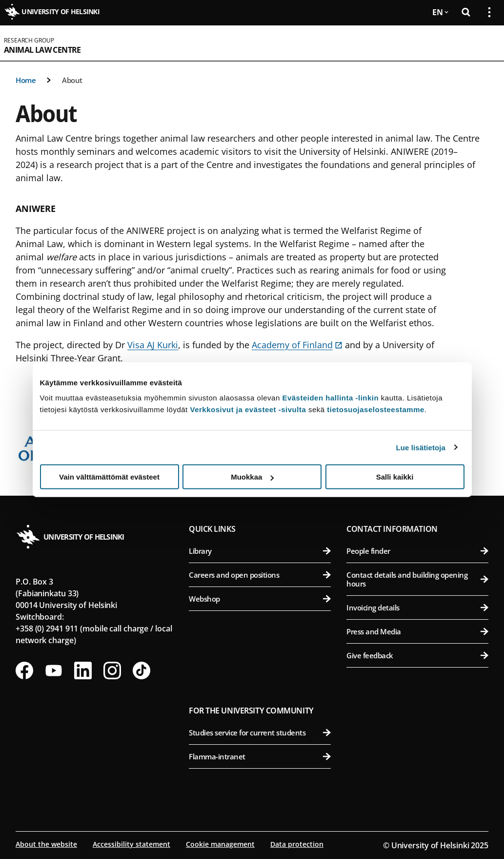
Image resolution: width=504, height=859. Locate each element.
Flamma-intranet (260, 756)
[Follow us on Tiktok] (141, 670)
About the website (46, 844)
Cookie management (220, 844)
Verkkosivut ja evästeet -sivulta (248, 409)
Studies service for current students (260, 733)
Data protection (297, 844)
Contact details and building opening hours (417, 579)
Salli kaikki (395, 477)
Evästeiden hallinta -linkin (330, 398)
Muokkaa (252, 477)
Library (260, 551)
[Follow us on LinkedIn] (83, 670)
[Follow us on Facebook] (24, 670)
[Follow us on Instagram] (112, 670)
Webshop (260, 599)
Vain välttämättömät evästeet (109, 477)
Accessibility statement (131, 844)
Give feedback (417, 655)
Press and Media (417, 631)
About (72, 80)
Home (26, 80)
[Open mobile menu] (485, 43)
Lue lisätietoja (421, 447)
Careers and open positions (260, 575)
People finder (417, 551)
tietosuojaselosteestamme (376, 409)
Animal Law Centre (42, 50)
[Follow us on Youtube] (54, 670)
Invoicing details (417, 608)
